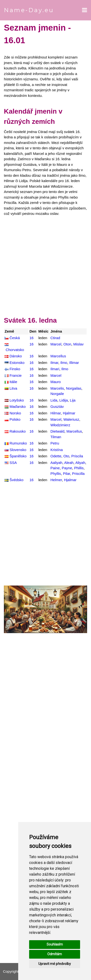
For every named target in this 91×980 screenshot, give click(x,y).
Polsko (15, 419)
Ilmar (54, 363)
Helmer (56, 480)
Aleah (69, 463)
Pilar (66, 473)
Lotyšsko (17, 400)
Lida (54, 400)
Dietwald (58, 431)
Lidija (63, 400)
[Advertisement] (45, 267)
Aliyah (80, 463)
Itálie (13, 382)
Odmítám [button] (55, 954)
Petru (55, 443)
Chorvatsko (15, 350)
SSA (13, 463)
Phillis (79, 468)
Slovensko (18, 450)
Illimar (74, 363)
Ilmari (55, 369)
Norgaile (57, 394)
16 (31, 338)
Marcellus (58, 356)
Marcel (56, 344)
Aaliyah (56, 463)
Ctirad (55, 338)
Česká (15, 338)
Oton (67, 344)
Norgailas (74, 388)
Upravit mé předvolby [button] (55, 964)
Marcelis (57, 388)
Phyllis (56, 473)
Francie (16, 375)
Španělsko (18, 456)
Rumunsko (18, 443)
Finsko (15, 369)
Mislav (79, 344)
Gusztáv (57, 406)
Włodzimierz (60, 425)
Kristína (57, 450)
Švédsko (17, 480)
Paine (55, 468)
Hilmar (56, 413)
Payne (67, 468)
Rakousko (18, 431)
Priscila (77, 456)
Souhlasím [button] (55, 944)
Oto (66, 456)
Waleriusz (71, 419)
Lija (73, 400)
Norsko (15, 413)
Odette (56, 456)
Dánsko (16, 356)
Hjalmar (69, 413)
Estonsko (17, 363)
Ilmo (64, 363)
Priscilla (78, 473)
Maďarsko (18, 406)
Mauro (56, 382)
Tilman (56, 437)
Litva (13, 388)
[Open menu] (85, 10)
